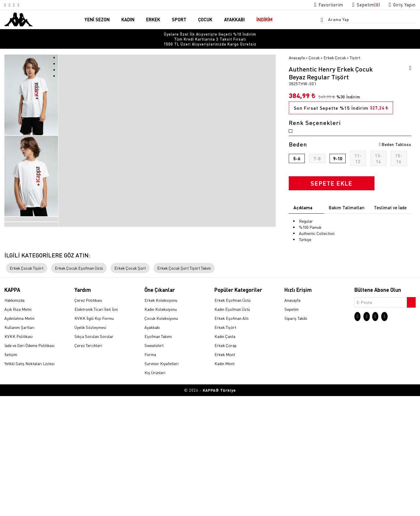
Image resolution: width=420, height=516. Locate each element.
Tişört (355, 49)
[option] (210, 35)
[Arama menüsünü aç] (324, 21)
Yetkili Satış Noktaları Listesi (29, 484)
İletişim (11, 475)
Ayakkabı (152, 448)
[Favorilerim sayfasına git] (320, 5)
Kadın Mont (224, 484)
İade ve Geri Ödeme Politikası (29, 466)
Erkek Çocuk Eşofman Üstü (79, 388)
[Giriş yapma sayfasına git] (400, 5)
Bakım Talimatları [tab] (347, 224)
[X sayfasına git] (13, 5)
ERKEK (153, 20)
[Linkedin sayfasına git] (27, 5)
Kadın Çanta (225, 457)
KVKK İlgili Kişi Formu (94, 439)
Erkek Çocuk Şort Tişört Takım (184, 388)
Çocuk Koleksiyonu (161, 439)
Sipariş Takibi (296, 439)
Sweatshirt (154, 466)
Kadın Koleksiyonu (161, 430)
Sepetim (292, 430)
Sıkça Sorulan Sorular (94, 457)
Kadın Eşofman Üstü (232, 430)
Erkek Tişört (225, 448)
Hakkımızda (14, 421)
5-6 (297, 175)
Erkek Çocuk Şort (130, 388)
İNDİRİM (264, 20)
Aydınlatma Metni (19, 439)
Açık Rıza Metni (18, 430)
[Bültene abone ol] (411, 421)
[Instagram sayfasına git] (6, 5)
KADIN (128, 20)
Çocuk (314, 49)
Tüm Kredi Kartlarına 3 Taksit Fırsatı (210, 35)
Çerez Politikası (88, 421)
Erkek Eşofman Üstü (232, 421)
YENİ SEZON (97, 20)
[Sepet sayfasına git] (360, 5)
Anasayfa (297, 49)
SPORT (179, 20)
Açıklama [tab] (303, 224)
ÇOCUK (205, 20)
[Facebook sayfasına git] (20, 5)
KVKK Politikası (19, 457)
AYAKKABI (234, 20)
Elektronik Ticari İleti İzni (96, 430)
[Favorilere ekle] (408, 60)
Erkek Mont (225, 475)
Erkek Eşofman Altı (231, 439)
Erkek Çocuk (335, 49)
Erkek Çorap (225, 466)
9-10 (338, 175)
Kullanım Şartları (19, 448)
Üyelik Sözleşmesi (90, 448)
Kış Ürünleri (155, 493)
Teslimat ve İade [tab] (390, 224)
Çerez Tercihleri (88, 466)
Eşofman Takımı (158, 457)
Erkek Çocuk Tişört (27, 388)
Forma (150, 475)
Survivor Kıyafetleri (161, 484)
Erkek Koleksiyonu (161, 421)
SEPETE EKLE (331, 200)
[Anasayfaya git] (19, 19)
